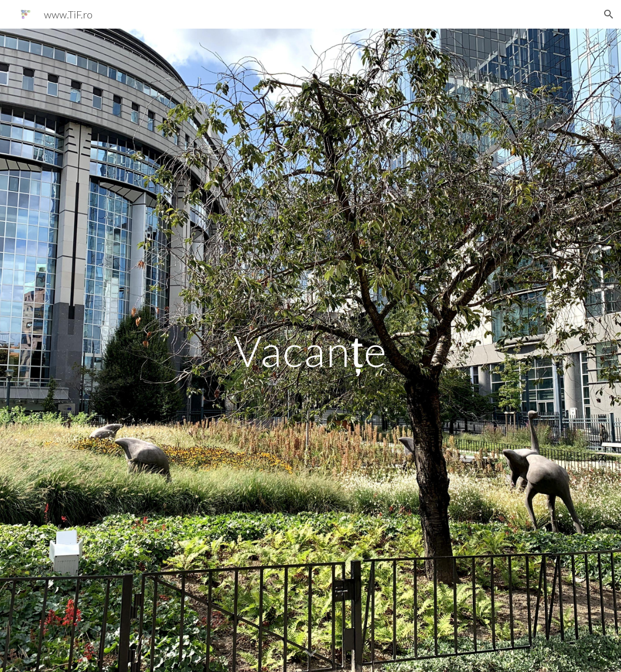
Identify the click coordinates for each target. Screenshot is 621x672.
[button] (609, 14)
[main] (310, 350)
